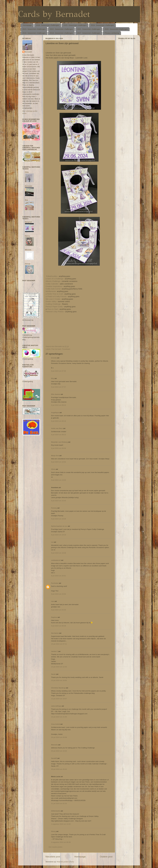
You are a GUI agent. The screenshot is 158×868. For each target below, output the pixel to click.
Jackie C (55, 651)
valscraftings (56, 706)
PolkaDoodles (52, 276)
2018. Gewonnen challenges (61, 33)
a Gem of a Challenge (54, 279)
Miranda (28, 250)
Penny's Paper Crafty (54, 307)
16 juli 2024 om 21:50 (59, 717)
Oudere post (106, 857)
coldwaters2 (56, 560)
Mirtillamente (51, 291)
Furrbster (55, 583)
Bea (26, 200)
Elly (53, 378)
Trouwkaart (66, 349)
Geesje (28, 264)
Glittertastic (56, 811)
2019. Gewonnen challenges (34, 33)
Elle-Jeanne (56, 394)
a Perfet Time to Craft (54, 294)
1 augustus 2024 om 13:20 (61, 824)
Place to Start (52, 309)
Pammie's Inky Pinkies (55, 312)
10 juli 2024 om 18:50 (59, 680)
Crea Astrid (56, 724)
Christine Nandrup (58, 688)
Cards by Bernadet (54, 14)
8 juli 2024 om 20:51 (59, 576)
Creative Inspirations (54, 286)
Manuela (54, 745)
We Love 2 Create (53, 299)
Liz (52, 542)
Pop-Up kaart (56, 349)
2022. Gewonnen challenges (61, 29)
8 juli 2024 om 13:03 (59, 480)
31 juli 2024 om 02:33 (59, 803)
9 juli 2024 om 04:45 (59, 610)
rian (53, 601)
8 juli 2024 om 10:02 (59, 462)
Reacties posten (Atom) (65, 862)
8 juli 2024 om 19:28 (59, 553)
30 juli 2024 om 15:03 (59, 751)
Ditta (27, 172)
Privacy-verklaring (112, 33)
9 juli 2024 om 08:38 (59, 626)
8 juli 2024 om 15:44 (59, 501)
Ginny (53, 831)
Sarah (53, 674)
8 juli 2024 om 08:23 (59, 435)
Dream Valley (51, 301)
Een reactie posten (56, 847)
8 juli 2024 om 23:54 (59, 594)
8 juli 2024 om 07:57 (59, 387)
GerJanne (55, 633)
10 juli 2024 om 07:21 (59, 644)
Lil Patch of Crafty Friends (56, 296)
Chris (53, 469)
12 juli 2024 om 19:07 (59, 699)
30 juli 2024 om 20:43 (59, 769)
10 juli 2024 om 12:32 (59, 667)
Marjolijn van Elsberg (59, 442)
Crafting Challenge (53, 304)
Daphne (54, 617)
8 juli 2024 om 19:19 (59, 535)
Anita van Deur (57, 428)
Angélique (55, 413)
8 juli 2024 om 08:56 (59, 448)
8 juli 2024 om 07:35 (59, 371)
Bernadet (28, 52)
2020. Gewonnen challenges (116, 29)
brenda (54, 358)
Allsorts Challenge (53, 281)
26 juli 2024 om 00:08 (59, 737)
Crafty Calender (52, 284)
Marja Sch (55, 456)
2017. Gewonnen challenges (89, 33)
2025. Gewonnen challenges (75, 25)
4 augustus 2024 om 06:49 (61, 842)
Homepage (27, 25)
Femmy (54, 508)
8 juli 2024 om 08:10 (59, 405)
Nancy (27, 236)
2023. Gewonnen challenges (34, 29)
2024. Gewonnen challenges (102, 25)
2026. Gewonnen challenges (48, 25)
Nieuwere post (53, 857)
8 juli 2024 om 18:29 (59, 519)
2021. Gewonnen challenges (89, 29)
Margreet (28, 222)
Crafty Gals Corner (53, 289)
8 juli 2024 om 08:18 (59, 421)
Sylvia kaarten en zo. (59, 526)
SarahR (54, 758)
